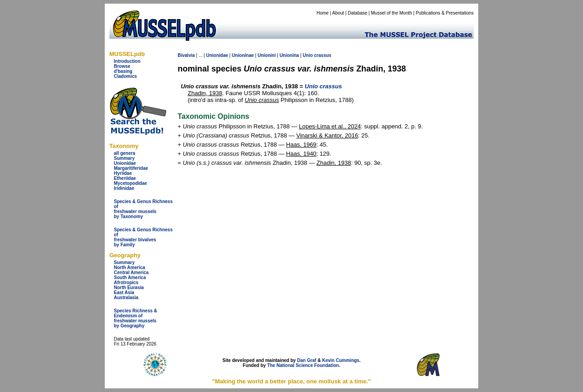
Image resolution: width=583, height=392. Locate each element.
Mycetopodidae (130, 183)
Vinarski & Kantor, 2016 (327, 135)
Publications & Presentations (445, 13)
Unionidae (125, 163)
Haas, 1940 (301, 154)
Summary (124, 158)
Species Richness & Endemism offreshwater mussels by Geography (136, 318)
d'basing (123, 71)
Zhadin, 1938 (205, 93)
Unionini (266, 55)
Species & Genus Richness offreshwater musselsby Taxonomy (143, 209)
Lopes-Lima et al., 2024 (330, 126)
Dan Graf (307, 360)
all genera (125, 153)
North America (130, 267)
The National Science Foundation (303, 365)
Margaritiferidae (131, 168)
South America (130, 277)
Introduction (127, 61)
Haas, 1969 (301, 145)
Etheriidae (125, 178)
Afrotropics (126, 283)
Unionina (289, 55)
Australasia (126, 298)
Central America (131, 272)
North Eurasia (129, 288)
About (338, 13)
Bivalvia (186, 55)
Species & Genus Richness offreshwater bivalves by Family (143, 237)
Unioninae (243, 55)
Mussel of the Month (392, 13)
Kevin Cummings (341, 360)
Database (358, 13)
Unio (308, 55)
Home (323, 13)
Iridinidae (124, 188)
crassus (323, 55)
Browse (122, 66)
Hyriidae (123, 173)
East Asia (124, 293)
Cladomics (125, 76)
